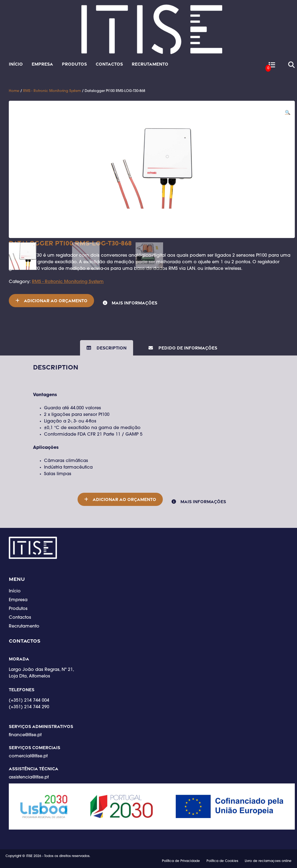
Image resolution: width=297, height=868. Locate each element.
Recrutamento (150, 64)
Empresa (42, 64)
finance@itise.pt (25, 735)
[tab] (107, 348)
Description (111, 348)
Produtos (74, 64)
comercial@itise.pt (28, 756)
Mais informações (134, 303)
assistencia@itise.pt (29, 777)
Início (16, 64)
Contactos (109, 64)
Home (14, 91)
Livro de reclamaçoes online (268, 861)
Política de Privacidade (181, 861)
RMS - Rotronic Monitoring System (52, 91)
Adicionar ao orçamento (56, 301)
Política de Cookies (222, 861)
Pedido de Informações (187, 348)
